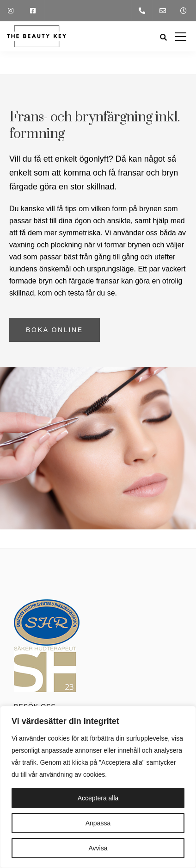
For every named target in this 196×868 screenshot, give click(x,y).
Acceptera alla (98, 798)
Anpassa (98, 823)
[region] (98, 787)
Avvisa (98, 848)
